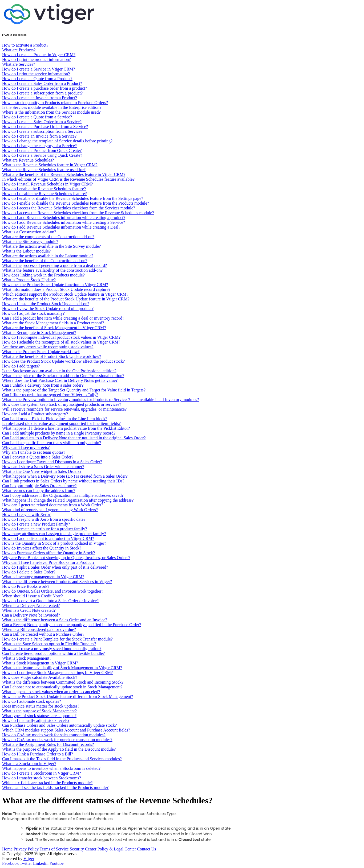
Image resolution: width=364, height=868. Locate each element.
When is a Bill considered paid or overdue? (39, 629)
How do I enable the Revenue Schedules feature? (44, 189)
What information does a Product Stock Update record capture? (56, 289)
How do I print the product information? (37, 59)
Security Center (83, 849)
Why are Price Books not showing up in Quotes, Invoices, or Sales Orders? (66, 558)
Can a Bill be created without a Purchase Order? (43, 634)
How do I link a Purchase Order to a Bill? (38, 754)
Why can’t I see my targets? (26, 447)
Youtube (56, 863)
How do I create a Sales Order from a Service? (42, 122)
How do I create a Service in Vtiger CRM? (39, 69)
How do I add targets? (21, 366)
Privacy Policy (26, 849)
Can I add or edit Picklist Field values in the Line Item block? (55, 419)
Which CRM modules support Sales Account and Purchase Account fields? (66, 730)
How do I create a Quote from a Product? (37, 79)
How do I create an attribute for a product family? (45, 529)
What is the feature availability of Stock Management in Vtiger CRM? (62, 668)
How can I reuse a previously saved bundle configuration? (52, 649)
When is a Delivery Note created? (31, 605)
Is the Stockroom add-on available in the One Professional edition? (59, 371)
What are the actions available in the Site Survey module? (51, 246)
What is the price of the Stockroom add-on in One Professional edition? (63, 376)
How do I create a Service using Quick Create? (42, 155)
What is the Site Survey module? (30, 241)
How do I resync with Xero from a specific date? (44, 519)
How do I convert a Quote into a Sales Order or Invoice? (50, 601)
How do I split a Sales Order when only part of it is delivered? (55, 567)
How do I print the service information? (36, 74)
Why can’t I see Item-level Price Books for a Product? (48, 562)
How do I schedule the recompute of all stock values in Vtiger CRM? (61, 342)
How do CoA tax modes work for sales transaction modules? (54, 735)
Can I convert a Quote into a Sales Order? (38, 457)
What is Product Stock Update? (29, 280)
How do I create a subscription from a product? (42, 93)
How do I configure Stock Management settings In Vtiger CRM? (57, 673)
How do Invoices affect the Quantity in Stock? (42, 548)
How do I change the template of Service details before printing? (57, 141)
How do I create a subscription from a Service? (42, 131)
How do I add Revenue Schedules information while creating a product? (64, 218)
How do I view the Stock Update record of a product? (48, 309)
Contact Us (147, 849)
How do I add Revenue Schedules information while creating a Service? (64, 222)
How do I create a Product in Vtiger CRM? (39, 55)
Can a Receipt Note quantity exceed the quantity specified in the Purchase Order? (72, 625)
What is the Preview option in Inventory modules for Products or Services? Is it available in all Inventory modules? (101, 400)
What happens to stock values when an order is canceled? (51, 692)
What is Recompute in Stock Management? (39, 332)
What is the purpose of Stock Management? (39, 711)
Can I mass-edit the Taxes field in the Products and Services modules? (62, 759)
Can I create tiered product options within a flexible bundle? (53, 653)
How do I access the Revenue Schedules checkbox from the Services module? (69, 208)
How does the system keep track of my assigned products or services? (62, 404)
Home (7, 849)
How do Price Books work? (26, 586)
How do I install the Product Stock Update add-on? (46, 304)
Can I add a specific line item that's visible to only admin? (52, 443)
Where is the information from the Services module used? (51, 112)
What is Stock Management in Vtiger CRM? (40, 663)
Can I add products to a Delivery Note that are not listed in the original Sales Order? (74, 438)
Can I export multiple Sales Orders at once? (39, 486)
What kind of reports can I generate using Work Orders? (50, 510)
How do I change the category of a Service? (39, 146)
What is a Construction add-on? (29, 232)
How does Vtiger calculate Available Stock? (40, 677)
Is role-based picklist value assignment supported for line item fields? (61, 423)
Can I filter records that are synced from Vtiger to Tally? (50, 395)
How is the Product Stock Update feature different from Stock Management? (68, 697)
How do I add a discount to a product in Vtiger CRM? (48, 538)
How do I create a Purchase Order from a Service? (45, 127)
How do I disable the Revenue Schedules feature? (45, 194)
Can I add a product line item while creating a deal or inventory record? (63, 318)
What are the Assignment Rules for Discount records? (48, 744)
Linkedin (41, 863)
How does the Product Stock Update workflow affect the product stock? (63, 361)
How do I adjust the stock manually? (33, 313)
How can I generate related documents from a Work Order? (53, 505)
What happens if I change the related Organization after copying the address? (68, 500)
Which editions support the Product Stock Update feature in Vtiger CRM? (65, 294)
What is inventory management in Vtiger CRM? (43, 577)
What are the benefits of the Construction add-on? (45, 261)
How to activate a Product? (25, 45)
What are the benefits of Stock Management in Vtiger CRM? (54, 328)
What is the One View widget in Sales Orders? (42, 471)
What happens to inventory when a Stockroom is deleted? (51, 768)
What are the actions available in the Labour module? (48, 256)
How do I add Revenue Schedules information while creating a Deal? (61, 227)
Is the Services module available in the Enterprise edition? (52, 107)
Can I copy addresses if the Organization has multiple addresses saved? (63, 495)
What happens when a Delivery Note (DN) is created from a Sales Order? (65, 476)
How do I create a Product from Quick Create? (42, 150)
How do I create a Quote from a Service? (37, 117)
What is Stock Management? (27, 658)
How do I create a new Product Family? (36, 524)
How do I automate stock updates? (32, 701)
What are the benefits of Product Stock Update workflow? (52, 356)
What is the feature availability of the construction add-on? (52, 270)
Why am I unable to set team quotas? (34, 452)
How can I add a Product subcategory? (35, 414)
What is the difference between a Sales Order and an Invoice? (55, 620)
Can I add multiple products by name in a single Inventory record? (59, 433)
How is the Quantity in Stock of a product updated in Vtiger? (54, 543)
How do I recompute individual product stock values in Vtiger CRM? (61, 337)
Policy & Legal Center (117, 849)
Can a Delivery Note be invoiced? (31, 615)
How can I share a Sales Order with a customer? (43, 467)
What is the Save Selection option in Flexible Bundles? (49, 644)
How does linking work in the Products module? (43, 275)
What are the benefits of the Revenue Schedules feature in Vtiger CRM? (64, 174)
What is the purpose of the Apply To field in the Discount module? (59, 749)
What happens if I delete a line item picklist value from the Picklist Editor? (66, 428)
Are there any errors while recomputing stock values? (48, 347)
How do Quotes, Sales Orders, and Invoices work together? (53, 591)
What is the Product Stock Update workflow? (41, 352)
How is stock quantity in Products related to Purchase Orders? (55, 103)
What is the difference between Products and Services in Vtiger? (57, 582)
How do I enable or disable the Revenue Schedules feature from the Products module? (76, 203)
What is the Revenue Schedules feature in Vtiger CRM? (50, 165)
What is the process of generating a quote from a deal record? (54, 265)
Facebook (10, 863)
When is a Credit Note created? (29, 610)
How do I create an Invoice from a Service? (39, 136)
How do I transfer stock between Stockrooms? (42, 778)
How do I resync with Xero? (26, 514)
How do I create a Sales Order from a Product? (42, 83)
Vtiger (29, 859)
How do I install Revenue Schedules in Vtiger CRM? (47, 184)
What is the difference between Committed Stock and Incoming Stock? (63, 682)
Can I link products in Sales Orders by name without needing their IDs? (63, 481)
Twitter (26, 863)
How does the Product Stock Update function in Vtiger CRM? (55, 285)
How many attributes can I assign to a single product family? (54, 534)
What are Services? (19, 64)
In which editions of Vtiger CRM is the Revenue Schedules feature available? (68, 179)
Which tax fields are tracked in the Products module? (47, 783)
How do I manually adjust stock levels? (36, 720)
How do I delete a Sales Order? (29, 572)
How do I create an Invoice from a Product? (40, 98)
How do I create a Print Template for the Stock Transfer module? (57, 639)
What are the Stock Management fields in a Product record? (53, 323)
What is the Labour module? (26, 251)
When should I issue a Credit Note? (33, 596)
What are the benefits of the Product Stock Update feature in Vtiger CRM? (66, 299)
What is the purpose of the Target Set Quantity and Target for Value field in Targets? (74, 390)
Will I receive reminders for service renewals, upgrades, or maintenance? (64, 409)
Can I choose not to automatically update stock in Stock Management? (62, 687)
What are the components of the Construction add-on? (48, 237)
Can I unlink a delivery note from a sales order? (43, 385)
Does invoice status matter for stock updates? (41, 706)
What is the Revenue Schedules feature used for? (44, 170)
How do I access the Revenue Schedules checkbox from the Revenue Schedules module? (78, 213)
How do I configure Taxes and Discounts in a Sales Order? (52, 462)
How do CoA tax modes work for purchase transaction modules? (57, 740)
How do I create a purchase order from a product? (45, 88)
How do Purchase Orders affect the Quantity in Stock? (48, 553)
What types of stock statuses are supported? (39, 716)
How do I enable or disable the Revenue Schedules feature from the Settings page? (73, 198)
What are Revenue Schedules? (28, 160)
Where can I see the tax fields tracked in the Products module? (55, 788)
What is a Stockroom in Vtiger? (29, 764)
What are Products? (19, 50)
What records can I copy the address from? (39, 491)
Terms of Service (54, 849)
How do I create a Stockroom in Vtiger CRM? (42, 773)
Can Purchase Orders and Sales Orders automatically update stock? (59, 725)
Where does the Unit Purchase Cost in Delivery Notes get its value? (60, 380)
